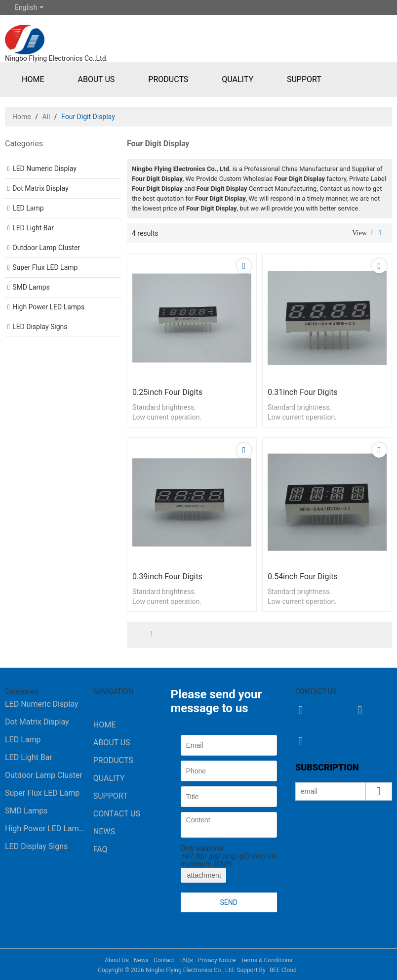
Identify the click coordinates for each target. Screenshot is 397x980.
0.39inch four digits (167, 576)
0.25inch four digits (167, 392)
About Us (96, 79)
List (373, 233)
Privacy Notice (217, 960)
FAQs (186, 960)
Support (304, 79)
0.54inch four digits (303, 576)
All (46, 117)
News (104, 831)
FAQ (100, 849)
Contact (164, 960)
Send (228, 902)
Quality (238, 79)
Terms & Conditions (266, 960)
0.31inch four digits (303, 392)
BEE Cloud (283, 970)
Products (168, 79)
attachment (203, 875)
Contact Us (117, 814)
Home (33, 79)
